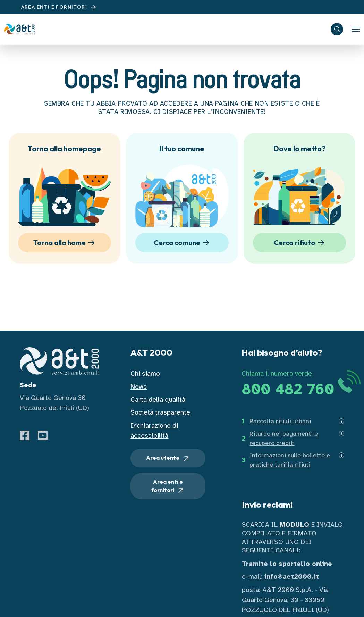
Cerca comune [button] (183, 243)
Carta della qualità (158, 399)
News (139, 387)
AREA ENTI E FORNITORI (60, 7)
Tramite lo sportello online (287, 564)
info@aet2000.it (292, 577)
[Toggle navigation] (356, 29)
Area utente (168, 458)
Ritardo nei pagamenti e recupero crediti (284, 438)
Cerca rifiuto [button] (300, 243)
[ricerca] (337, 29)
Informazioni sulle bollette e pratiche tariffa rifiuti (290, 460)
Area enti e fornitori (168, 486)
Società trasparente (160, 412)
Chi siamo (145, 373)
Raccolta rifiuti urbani (280, 421)
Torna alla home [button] (65, 243)
